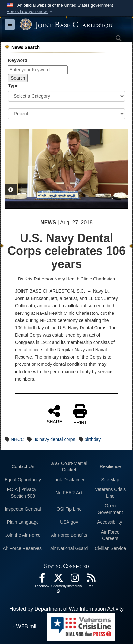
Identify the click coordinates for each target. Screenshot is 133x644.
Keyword (18, 60)
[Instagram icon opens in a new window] (75, 579)
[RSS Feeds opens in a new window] (91, 579)
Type (13, 86)
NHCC (17, 439)
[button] (30, 12)
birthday (93, 439)
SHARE (54, 414)
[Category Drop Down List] (66, 96)
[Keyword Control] (38, 70)
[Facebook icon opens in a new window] (42, 579)
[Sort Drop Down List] (66, 114)
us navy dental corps (54, 439)
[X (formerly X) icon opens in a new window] (58, 579)
